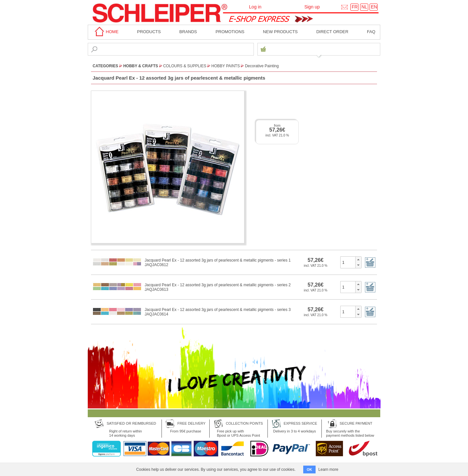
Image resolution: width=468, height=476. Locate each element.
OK (310, 470)
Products (149, 32)
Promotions (230, 32)
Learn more (328, 470)
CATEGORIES (105, 66)
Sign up (312, 7)
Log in (255, 7)
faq (371, 32)
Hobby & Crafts (141, 66)
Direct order (332, 32)
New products (280, 32)
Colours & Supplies (185, 66)
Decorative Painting (262, 66)
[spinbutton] (348, 262)
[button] (358, 260)
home (106, 32)
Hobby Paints (226, 66)
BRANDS (188, 32)
